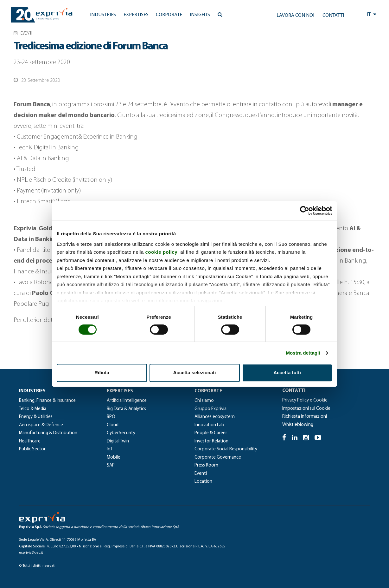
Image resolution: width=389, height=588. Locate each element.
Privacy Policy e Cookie (305, 400)
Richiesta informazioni (305, 417)
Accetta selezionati (194, 372)
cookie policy (161, 252)
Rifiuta (102, 372)
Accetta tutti (287, 372)
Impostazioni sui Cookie (306, 409)
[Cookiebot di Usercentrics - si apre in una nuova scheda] (305, 211)
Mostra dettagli (303, 353)
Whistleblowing (298, 425)
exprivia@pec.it (31, 553)
